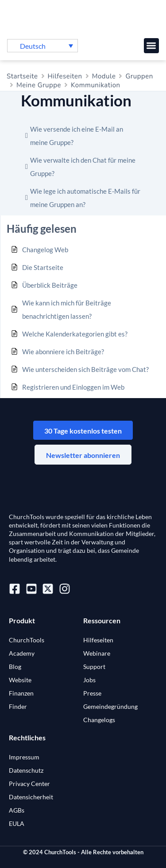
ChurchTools (27, 640)
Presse (92, 693)
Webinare (97, 653)
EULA (17, 823)
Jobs (89, 680)
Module (104, 76)
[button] (152, 46)
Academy (22, 653)
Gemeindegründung (110, 706)
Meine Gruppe (39, 85)
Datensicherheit (31, 797)
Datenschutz (26, 770)
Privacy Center (29, 784)
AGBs (17, 810)
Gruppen (139, 76)
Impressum (24, 757)
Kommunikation (96, 85)
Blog (15, 667)
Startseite (22, 76)
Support (94, 667)
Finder (18, 706)
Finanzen (21, 693)
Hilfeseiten (65, 76)
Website (20, 680)
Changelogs (99, 720)
